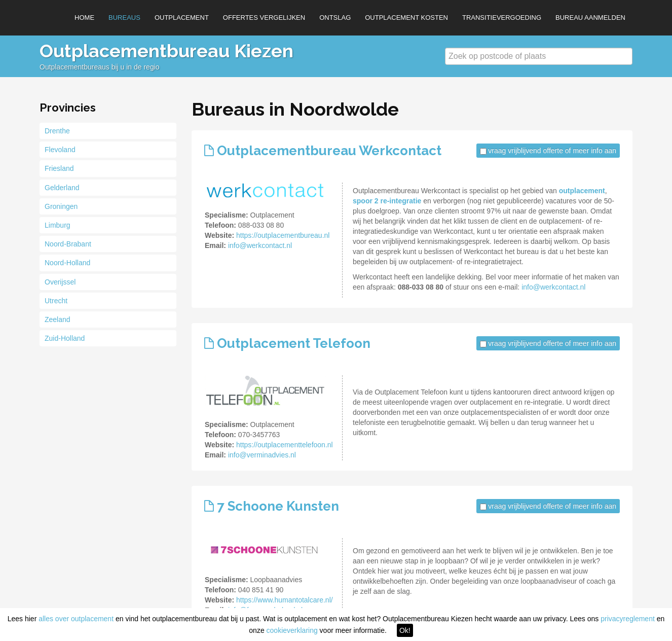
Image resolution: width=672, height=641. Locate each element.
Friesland (59, 168)
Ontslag (335, 17)
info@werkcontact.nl (260, 245)
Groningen (61, 206)
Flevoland (60, 150)
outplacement (582, 191)
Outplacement (182, 17)
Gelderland (62, 188)
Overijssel (60, 282)
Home (84, 17)
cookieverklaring (292, 630)
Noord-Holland (67, 263)
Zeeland (58, 319)
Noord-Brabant (68, 244)
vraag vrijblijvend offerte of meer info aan (552, 151)
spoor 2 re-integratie (387, 201)
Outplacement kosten (406, 17)
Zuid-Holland (65, 338)
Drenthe (57, 131)
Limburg (58, 225)
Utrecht (56, 301)
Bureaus (124, 17)
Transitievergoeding (502, 17)
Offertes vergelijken (264, 17)
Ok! (405, 630)
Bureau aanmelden (590, 17)
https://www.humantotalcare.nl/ (285, 600)
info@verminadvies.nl (262, 455)
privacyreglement (628, 619)
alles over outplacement (76, 619)
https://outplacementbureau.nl (283, 235)
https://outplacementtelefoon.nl (285, 445)
